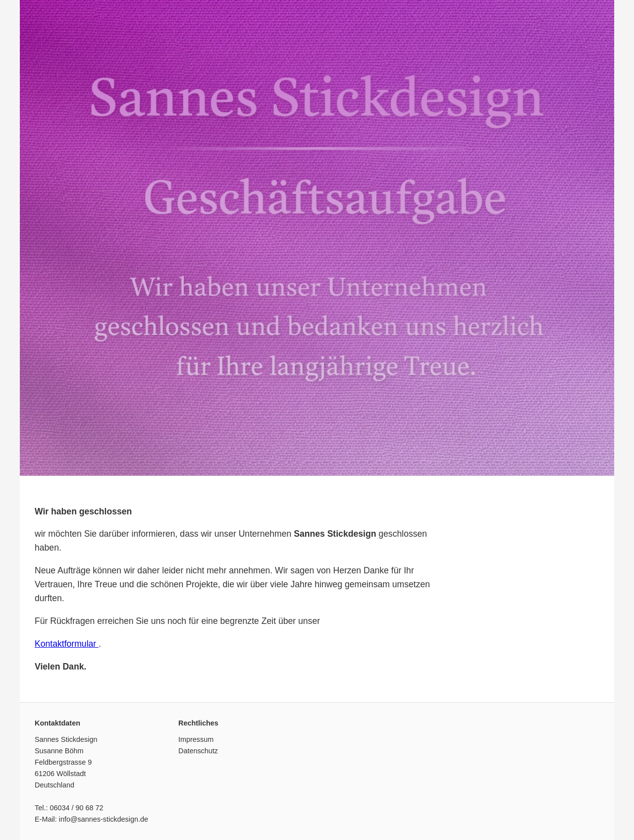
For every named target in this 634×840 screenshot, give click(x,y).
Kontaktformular (67, 644)
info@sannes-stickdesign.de (104, 819)
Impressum (196, 739)
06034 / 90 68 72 (76, 808)
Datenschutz (198, 751)
